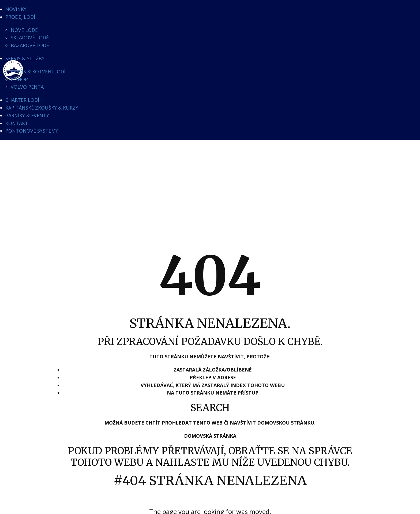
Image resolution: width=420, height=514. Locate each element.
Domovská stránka (210, 436)
